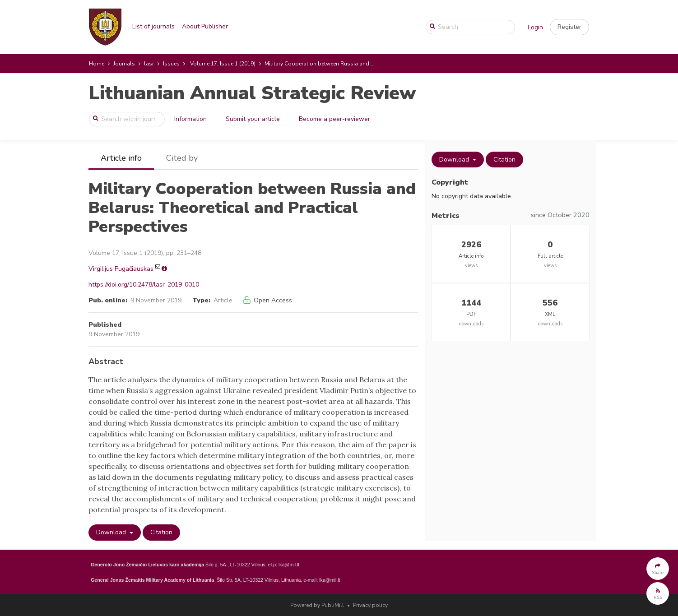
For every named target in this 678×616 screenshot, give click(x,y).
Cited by (182, 158)
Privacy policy (370, 605)
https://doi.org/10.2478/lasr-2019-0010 (144, 285)
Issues (171, 64)
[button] (569, 27)
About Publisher (205, 26)
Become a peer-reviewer (334, 119)
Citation (161, 532)
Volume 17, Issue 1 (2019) (223, 64)
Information (190, 119)
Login (535, 27)
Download (112, 532)
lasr (149, 64)
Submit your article (253, 119)
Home (97, 64)
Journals (124, 64)
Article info (121, 158)
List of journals (153, 26)
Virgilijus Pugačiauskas (121, 269)
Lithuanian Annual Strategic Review (252, 93)
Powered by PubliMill (317, 605)
